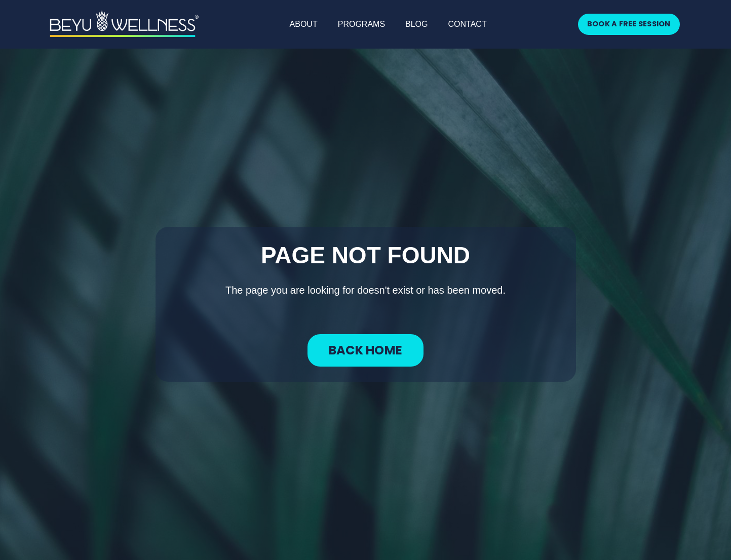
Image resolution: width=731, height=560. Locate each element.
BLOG (416, 24)
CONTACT (468, 24)
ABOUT (304, 24)
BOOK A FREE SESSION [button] (629, 24)
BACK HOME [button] (365, 350)
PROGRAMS (361, 24)
